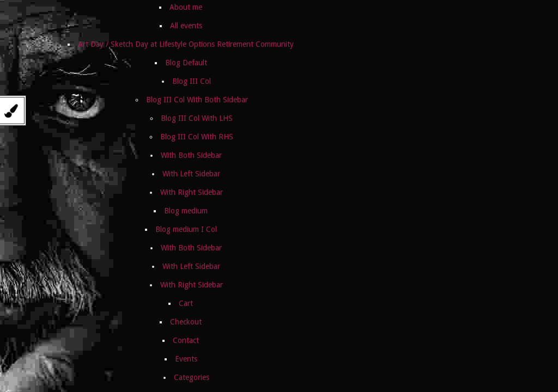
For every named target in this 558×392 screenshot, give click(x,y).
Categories (192, 377)
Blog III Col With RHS (197, 137)
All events (186, 26)
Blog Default (186, 63)
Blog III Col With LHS (197, 118)
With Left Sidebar (191, 174)
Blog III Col (192, 81)
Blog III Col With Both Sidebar (197, 100)
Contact (186, 340)
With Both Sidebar (191, 155)
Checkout (186, 322)
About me (186, 7)
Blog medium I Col (186, 229)
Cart (186, 303)
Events (186, 359)
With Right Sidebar (192, 192)
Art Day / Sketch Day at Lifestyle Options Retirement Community (186, 44)
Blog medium (186, 211)
